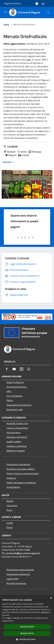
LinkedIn (24, 155)
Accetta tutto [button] (27, 627)
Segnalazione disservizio (18, 574)
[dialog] (27, 620)
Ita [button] (44, 4)
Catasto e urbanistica (17, 446)
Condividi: (11, 147)
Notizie (10, 501)
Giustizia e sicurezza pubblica (20, 469)
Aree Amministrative (17, 387)
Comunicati (12, 506)
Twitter (22, 152)
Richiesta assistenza (16, 583)
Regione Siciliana (12, 3)
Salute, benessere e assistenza (21, 483)
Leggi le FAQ (12, 579)
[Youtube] (14, 369)
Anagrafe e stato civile (17, 423)
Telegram (11, 155)
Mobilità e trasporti (16, 451)
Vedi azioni (9, 162)
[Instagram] (21, 369)
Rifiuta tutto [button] (27, 633)
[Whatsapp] (29, 369)
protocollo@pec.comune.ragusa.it (23, 553)
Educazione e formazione (18, 464)
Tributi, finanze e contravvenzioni (23, 473)
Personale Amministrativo (19, 405)
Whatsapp (35, 152)
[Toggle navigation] (6, 12)
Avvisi (9, 510)
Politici (10, 400)
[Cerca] (48, 12)
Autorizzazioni (13, 487)
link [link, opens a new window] (12, 621)
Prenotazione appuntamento (20, 570)
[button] (27, 639)
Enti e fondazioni (15, 396)
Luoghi (10, 523)
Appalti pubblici (14, 442)
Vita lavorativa (14, 432)
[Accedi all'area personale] (37, 4)
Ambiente (11, 478)
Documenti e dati (15, 409)
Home (6, 24)
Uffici (9, 391)
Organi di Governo (15, 382)
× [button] (51, 598)
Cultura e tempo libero (17, 428)
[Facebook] (7, 369)
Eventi (10, 527)
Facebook (9, 152)
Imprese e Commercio (17, 437)
